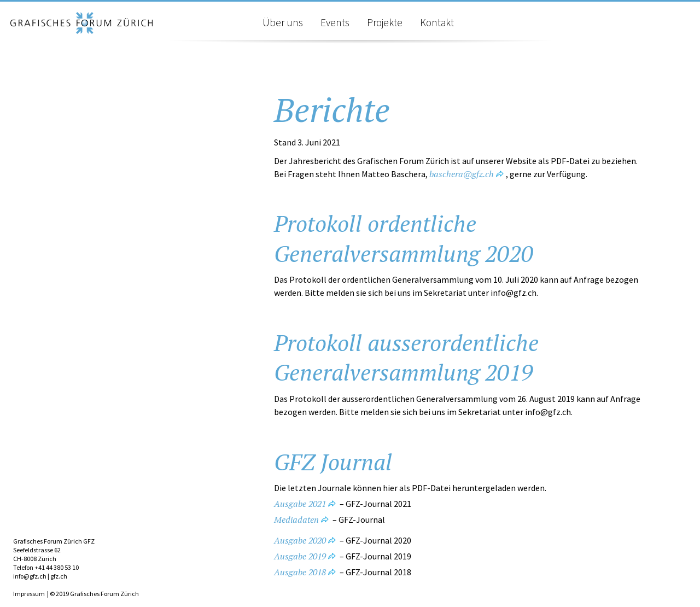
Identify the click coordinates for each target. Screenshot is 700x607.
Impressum (29, 594)
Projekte (385, 22)
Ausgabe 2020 (300, 540)
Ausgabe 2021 (300, 504)
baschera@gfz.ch (462, 174)
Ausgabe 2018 (300, 572)
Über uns (283, 22)
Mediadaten (296, 520)
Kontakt (437, 22)
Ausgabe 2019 (300, 556)
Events (335, 22)
